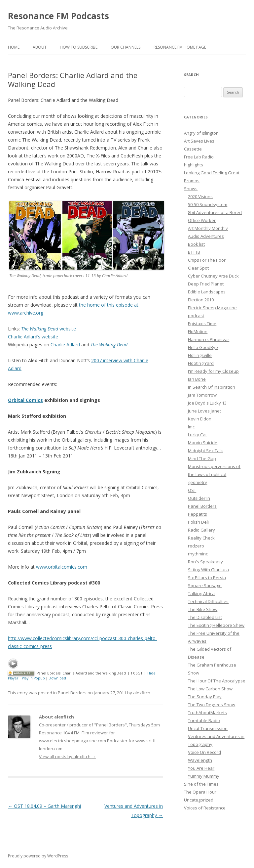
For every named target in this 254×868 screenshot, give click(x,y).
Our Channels (126, 47)
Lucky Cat (197, 435)
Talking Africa (201, 593)
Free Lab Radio (199, 157)
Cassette (193, 149)
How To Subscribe (79, 47)
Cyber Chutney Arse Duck (213, 276)
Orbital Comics (25, 400)
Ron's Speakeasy (205, 562)
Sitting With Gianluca (208, 570)
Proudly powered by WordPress (38, 856)
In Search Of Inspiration (212, 387)
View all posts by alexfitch (67, 757)
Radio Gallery (201, 530)
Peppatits (198, 514)
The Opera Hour (200, 792)
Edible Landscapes (207, 292)
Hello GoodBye (203, 347)
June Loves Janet (204, 411)
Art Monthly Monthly (208, 228)
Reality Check (201, 538)
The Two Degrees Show (212, 705)
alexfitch (142, 693)
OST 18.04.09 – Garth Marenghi (44, 806)
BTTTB (194, 252)
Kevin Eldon (200, 419)
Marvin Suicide (203, 443)
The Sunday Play (205, 697)
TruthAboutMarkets (207, 713)
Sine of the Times (201, 784)
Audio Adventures (206, 236)
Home (14, 47)
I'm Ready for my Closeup (213, 371)
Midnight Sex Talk (205, 451)
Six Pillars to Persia (207, 578)
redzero (196, 546)
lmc (191, 427)
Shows (191, 189)
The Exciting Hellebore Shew (216, 625)
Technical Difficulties (208, 601)
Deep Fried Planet (206, 284)
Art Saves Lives (199, 141)
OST (192, 490)
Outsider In (199, 498)
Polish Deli (198, 522)
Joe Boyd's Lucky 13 (207, 403)
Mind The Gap (202, 458)
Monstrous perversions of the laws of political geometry (214, 474)
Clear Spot (198, 268)
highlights (194, 165)
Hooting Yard (201, 363)
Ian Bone (197, 379)
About (40, 47)
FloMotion (198, 331)
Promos (192, 181)
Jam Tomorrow (202, 395)
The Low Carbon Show (210, 689)
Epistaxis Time (202, 324)
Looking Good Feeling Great (212, 173)
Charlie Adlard (65, 345)
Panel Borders (72, 693)
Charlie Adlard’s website (33, 337)
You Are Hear (201, 768)
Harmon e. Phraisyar (209, 339)
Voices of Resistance (205, 808)
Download (57, 678)
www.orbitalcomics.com (62, 567)
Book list (196, 244)
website (49, 329)
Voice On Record (204, 752)
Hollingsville (200, 355)
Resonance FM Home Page (180, 47)
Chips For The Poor (207, 260)
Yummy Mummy (204, 776)
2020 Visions (200, 196)
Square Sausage (205, 586)
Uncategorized (199, 800)
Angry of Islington (201, 133)
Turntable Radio (204, 720)
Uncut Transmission (208, 728)
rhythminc (198, 554)
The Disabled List (205, 617)
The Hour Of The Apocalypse (217, 681)
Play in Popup (33, 678)
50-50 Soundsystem (208, 204)
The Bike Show (203, 609)
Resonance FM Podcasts (58, 16)
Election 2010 (201, 300)
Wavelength (200, 760)
